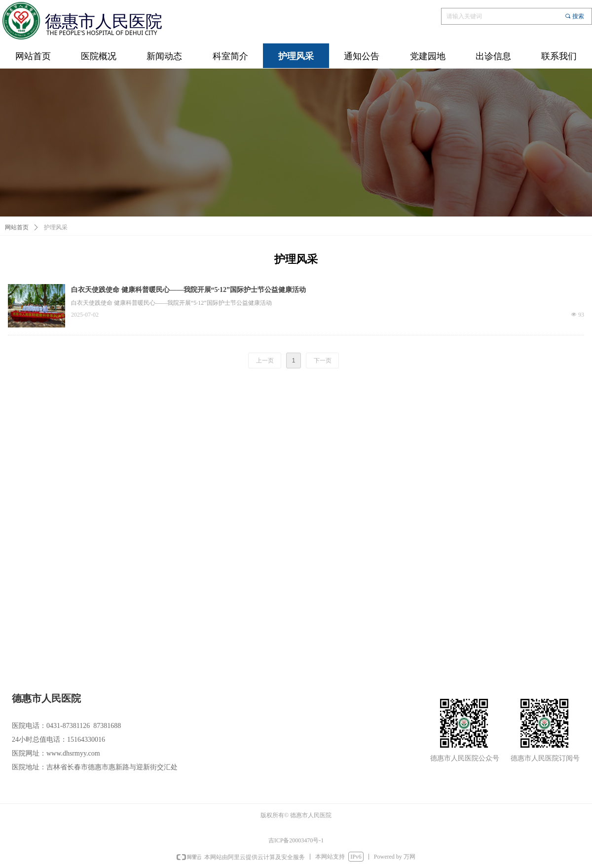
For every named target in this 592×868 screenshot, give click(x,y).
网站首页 (17, 227)
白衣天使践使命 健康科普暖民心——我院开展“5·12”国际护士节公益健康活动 (188, 290)
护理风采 (56, 227)
